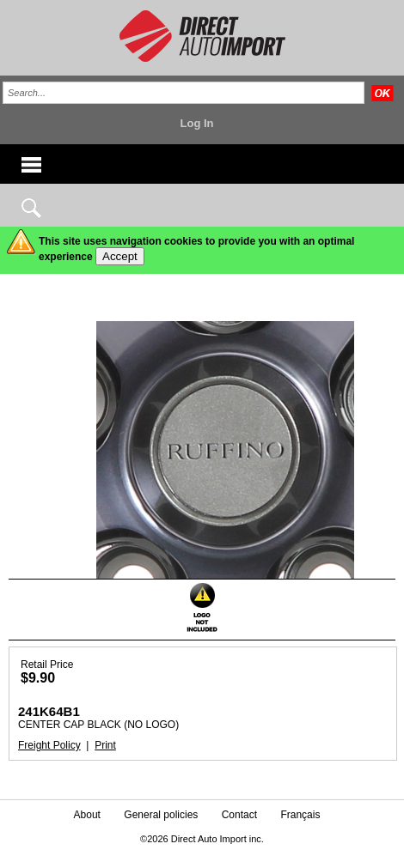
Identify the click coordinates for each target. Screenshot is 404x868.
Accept (120, 256)
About (87, 815)
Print (105, 745)
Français (300, 815)
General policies (161, 815)
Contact (239, 815)
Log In (197, 123)
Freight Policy (49, 745)
